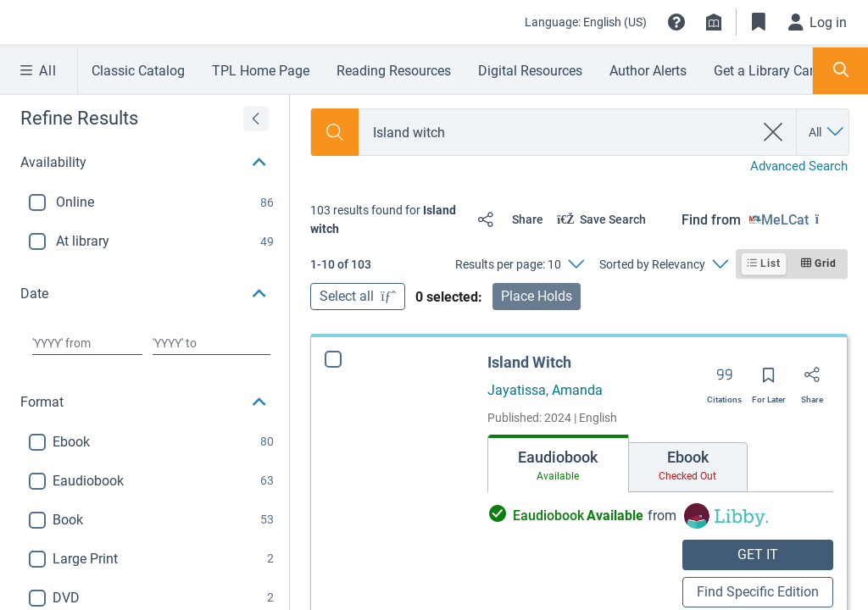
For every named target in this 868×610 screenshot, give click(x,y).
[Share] (506, 219)
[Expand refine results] (256, 119)
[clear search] (773, 132)
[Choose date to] (211, 343)
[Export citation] (724, 380)
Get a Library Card (768, 71)
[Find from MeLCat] (798, 219)
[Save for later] (769, 380)
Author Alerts (648, 71)
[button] (676, 22)
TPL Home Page (261, 71)
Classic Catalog (138, 71)
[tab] (558, 463)
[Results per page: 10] (519, 264)
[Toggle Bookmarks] (759, 22)
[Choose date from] (87, 343)
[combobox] (556, 133)
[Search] (335, 132)
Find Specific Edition (758, 592)
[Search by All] (827, 132)
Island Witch (529, 362)
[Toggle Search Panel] (840, 71)
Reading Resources (394, 71)
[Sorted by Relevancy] (663, 264)
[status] (387, 220)
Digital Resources (530, 71)
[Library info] (714, 22)
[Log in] (818, 22)
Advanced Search (799, 166)
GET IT (758, 555)
